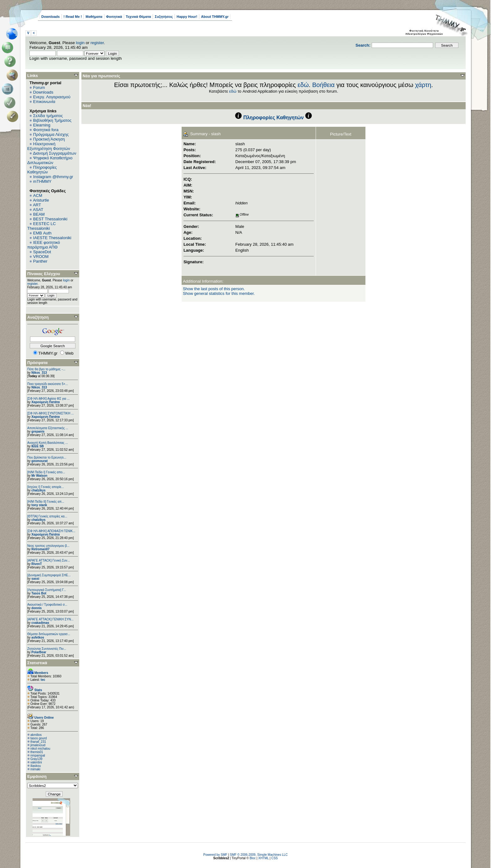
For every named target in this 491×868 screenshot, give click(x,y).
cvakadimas (40, 623)
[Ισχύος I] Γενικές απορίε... (46, 487)
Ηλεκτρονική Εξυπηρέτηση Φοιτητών (49, 146)
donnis (36, 608)
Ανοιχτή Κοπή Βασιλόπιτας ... (48, 443)
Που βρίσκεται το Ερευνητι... (47, 457)
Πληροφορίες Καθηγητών (42, 170)
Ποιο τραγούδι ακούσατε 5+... (48, 384)
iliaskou (36, 766)
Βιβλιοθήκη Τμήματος (52, 120)
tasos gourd (39, 738)
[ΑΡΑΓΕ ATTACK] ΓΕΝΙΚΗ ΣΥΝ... (50, 619)
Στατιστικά (37, 663)
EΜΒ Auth (42, 233)
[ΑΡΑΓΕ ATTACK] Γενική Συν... (49, 560)
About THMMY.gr (215, 17)
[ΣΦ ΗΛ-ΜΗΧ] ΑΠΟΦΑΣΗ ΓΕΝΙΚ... (51, 531)
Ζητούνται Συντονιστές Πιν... (47, 649)
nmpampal (38, 755)
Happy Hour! (187, 17)
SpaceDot (42, 252)
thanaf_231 (38, 742)
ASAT (38, 210)
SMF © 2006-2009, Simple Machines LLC (259, 855)
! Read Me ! (73, 17)
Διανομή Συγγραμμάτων (54, 153)
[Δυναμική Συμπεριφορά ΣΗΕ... (49, 575)
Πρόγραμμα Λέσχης (51, 134)
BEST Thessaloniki (50, 219)
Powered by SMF (215, 855)
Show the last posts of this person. (214, 289)
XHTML (264, 858)
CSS (274, 858)
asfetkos (38, 637)
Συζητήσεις (164, 17)
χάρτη (423, 85)
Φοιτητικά (114, 17)
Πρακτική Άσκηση (49, 139)
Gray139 (36, 759)
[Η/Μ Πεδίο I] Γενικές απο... (46, 472)
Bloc (253, 858)
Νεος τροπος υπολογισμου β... (48, 546)
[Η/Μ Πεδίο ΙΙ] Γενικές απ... (46, 502)
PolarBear (39, 652)
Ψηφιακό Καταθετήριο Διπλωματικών (50, 160)
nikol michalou (40, 749)
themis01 (37, 752)
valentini (36, 762)
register (97, 43)
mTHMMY (42, 181)
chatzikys (38, 490)
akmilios (36, 735)
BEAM (39, 214)
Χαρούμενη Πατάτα (45, 402)
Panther (40, 261)
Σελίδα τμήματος (48, 116)
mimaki (35, 769)
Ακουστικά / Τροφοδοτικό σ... (47, 605)
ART (37, 205)
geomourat (39, 461)
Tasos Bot (39, 593)
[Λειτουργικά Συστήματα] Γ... (47, 590)
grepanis (38, 431)
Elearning (42, 125)
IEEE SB (37, 446)
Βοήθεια (323, 85)
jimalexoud (38, 745)
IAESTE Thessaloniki (52, 238)
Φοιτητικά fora (46, 130)
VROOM (41, 257)
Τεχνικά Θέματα (139, 17)
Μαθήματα (94, 17)
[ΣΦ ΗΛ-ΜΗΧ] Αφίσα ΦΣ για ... (48, 399)
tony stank (39, 505)
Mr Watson (39, 476)
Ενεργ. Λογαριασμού (52, 97)
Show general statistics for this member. (219, 293)
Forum (39, 87)
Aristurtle (41, 200)
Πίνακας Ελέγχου (44, 274)
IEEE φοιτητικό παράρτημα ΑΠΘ (44, 245)
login (80, 43)
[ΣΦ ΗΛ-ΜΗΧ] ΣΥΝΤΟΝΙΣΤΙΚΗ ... (51, 413)
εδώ (303, 85)
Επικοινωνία (44, 102)
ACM (38, 195)
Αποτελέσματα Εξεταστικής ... (48, 428)
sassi (35, 579)
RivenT (36, 564)
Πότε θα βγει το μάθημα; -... (46, 369)
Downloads (51, 17)
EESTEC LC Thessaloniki (41, 226)
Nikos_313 (39, 373)
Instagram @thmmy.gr (53, 177)
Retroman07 (40, 549)
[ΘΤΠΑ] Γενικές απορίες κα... (47, 516)
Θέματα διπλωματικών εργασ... (49, 634)
